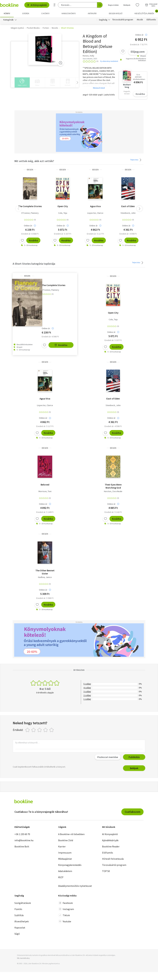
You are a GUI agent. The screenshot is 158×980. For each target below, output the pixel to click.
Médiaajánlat (65, 859)
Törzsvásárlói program (123, 20)
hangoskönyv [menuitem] (69, 13)
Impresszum (65, 853)
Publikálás (134, 757)
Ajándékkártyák (110, 840)
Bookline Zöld (66, 840)
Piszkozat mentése (108, 757)
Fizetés (18, 909)
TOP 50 (106, 871)
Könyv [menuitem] (7, 13)
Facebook (65, 903)
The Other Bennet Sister (45, 572)
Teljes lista (136, 160)
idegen (30, 170)
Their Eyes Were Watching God (113, 486)
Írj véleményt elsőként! (109, 61)
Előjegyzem (138, 52)
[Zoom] (61, 63)
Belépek (134, 768)
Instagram (66, 909)
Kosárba (140, 94)
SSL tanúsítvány (23, 958)
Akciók (140, 20)
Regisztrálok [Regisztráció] (113, 5)
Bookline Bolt (22, 846)
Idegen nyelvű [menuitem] (116, 13)
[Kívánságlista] (137, 5)
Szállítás (19, 915)
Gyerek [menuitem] (26, 13)
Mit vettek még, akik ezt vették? (34, 161)
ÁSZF (61, 877)
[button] (140, 209)
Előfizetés (151, 20)
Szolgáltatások (23, 903)
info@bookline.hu (24, 840)
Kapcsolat (20, 928)
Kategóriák (8, 20)
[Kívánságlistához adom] (123, 51)
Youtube (65, 921)
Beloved (45, 485)
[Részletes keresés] (55, 5)
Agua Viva (95, 206)
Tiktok (64, 915)
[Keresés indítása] (100, 5)
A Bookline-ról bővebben (71, 834)
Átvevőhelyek (22, 921)
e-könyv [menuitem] (46, 13)
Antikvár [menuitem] (92, 13)
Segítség (103, 20)
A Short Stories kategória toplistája (34, 264)
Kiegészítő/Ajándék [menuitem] (146, 12)
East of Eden (128, 206)
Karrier (62, 846)
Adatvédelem (65, 871)
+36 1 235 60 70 (22, 834)
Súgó (17, 934)
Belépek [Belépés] (127, 5)
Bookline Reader (111, 846)
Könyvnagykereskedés (70, 865)
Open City (63, 206)
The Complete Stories (30, 206)
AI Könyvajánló (37, 5)
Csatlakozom (133, 812)
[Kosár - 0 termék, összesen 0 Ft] (151, 5)
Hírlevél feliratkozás (113, 859)
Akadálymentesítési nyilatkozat (75, 886)
